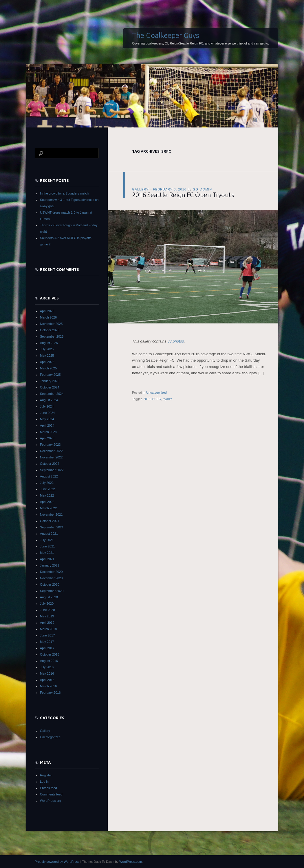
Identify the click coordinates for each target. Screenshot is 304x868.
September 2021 (52, 527)
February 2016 (50, 693)
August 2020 (49, 597)
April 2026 (47, 311)
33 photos (176, 341)
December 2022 (51, 451)
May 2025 (47, 356)
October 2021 (50, 521)
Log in (44, 782)
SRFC (157, 399)
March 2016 (48, 686)
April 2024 (47, 425)
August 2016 (49, 661)
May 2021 (47, 553)
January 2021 (50, 565)
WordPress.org (51, 801)
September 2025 (52, 336)
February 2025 (50, 375)
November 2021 (51, 514)
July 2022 (47, 483)
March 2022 (48, 508)
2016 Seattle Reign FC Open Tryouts (183, 195)
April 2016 (47, 680)
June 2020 (47, 610)
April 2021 (47, 559)
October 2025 (50, 330)
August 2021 (49, 534)
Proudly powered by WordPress (57, 862)
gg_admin (203, 189)
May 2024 (47, 419)
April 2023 (47, 438)
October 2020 (50, 584)
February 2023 (50, 445)
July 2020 (47, 604)
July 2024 (47, 406)
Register (46, 775)
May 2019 (47, 616)
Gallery (140, 189)
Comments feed (51, 794)
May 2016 (47, 673)
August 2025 (49, 343)
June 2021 (47, 546)
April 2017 (47, 648)
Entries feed (48, 788)
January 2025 (50, 381)
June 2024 (47, 413)
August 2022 (49, 476)
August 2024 (49, 400)
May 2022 (47, 495)
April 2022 (47, 502)
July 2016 (47, 667)
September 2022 (52, 470)
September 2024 (52, 394)
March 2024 (48, 432)
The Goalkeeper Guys (166, 35)
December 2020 (51, 572)
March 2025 (48, 368)
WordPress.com (131, 862)
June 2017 (47, 635)
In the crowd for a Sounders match (64, 193)
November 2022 (51, 457)
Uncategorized (156, 393)
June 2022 (47, 489)
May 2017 (47, 642)
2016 (147, 399)
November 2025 (51, 324)
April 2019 (47, 623)
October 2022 (50, 464)
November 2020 (51, 578)
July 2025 (47, 349)
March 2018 (48, 629)
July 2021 (47, 540)
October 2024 (50, 387)
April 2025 (47, 362)
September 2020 (52, 591)
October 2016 (50, 654)
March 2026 (48, 317)
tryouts (167, 399)
